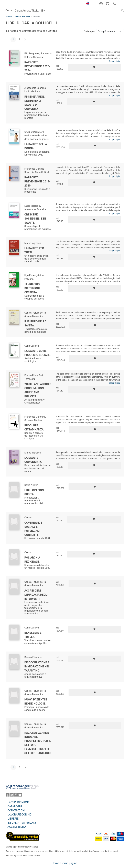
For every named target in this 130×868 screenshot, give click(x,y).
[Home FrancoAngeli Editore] (18, 4)
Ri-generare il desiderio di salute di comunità (34, 103)
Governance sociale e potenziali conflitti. (33, 529)
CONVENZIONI (16, 810)
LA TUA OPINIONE (18, 802)
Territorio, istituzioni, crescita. (32, 288)
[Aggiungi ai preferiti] (95, 67)
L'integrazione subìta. (35, 492)
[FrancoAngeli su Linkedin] (12, 796)
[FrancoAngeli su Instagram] (16, 796)
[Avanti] (25, 40)
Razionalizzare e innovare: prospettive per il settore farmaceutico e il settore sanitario (38, 743)
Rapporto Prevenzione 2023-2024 (37, 66)
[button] (87, 4)
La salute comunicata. (33, 460)
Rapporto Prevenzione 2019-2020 (37, 182)
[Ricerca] (123, 11)
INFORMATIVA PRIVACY (22, 823)
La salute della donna (36, 146)
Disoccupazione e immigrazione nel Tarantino (37, 666)
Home (9, 16)
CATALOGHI (15, 806)
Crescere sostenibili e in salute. (35, 219)
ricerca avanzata (23, 16)
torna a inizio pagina (65, 863)
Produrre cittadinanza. (34, 427)
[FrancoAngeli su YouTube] (20, 796)
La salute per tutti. (34, 250)
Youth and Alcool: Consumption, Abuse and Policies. (38, 390)
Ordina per (89, 32)
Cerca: (9, 10)
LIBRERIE (13, 819)
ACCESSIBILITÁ (17, 827)
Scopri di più (114, 61)
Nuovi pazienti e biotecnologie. (36, 702)
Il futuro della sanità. (35, 323)
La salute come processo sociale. (37, 353)
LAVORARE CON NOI (20, 815)
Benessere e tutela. (33, 635)
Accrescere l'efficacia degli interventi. (36, 595)
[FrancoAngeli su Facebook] (8, 796)
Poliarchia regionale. (32, 560)
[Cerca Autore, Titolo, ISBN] (67, 11)
